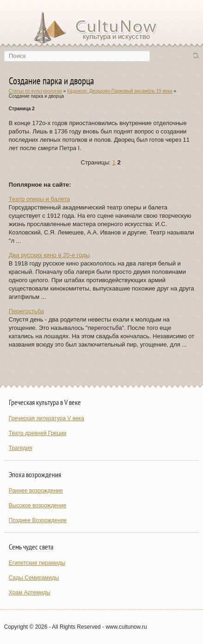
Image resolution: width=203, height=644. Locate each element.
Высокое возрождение (38, 505)
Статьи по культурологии (35, 91)
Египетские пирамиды (37, 563)
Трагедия (21, 448)
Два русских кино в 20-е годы (49, 255)
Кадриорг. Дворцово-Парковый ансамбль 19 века (120, 91)
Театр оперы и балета (40, 199)
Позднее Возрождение (38, 520)
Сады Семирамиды (34, 578)
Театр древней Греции (38, 433)
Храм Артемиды (30, 593)
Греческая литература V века (46, 418)
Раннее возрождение (36, 491)
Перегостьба (26, 311)
